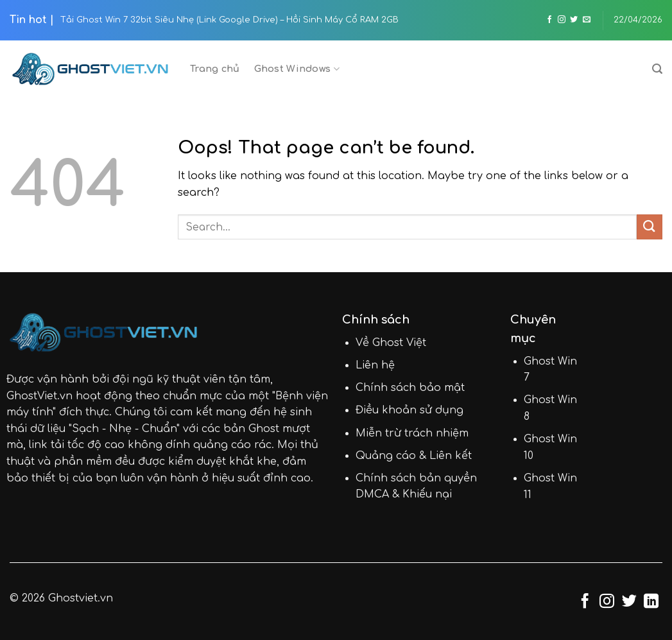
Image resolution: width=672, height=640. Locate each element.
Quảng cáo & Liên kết (414, 456)
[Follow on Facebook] (549, 20)
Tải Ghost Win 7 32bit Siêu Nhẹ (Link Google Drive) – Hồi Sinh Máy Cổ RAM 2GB (229, 20)
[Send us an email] (587, 20)
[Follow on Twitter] (574, 20)
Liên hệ (375, 365)
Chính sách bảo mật (410, 388)
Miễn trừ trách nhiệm (412, 433)
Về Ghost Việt (391, 343)
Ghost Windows (297, 69)
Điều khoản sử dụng (409, 410)
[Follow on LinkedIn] (651, 602)
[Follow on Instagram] (562, 20)
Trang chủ (215, 69)
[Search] (657, 69)
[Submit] (650, 227)
